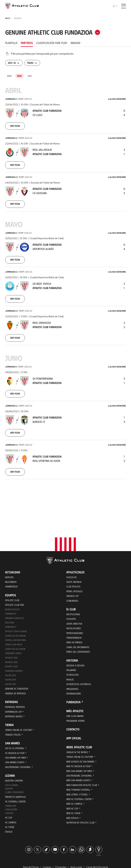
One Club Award (76, 694)
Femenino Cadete (14, 626)
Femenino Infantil (14, 645)
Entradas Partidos (17, 682)
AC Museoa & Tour (16, 731)
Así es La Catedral (16, 726)
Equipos (9, 769)
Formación (11, 788)
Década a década (77, 640)
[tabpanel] (65, 271)
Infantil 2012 (12, 631)
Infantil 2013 (12, 640)
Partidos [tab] (27, 43)
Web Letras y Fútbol (79, 777)
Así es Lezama (12, 765)
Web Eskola (73, 803)
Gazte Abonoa (75, 550)
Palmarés (72, 645)
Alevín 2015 (11, 658)
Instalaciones (75, 601)
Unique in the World (79, 731)
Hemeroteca (12, 556)
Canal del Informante (79, 621)
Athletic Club (13, 570)
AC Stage (10, 811)
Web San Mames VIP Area (81, 752)
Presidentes (73, 666)
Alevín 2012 (11, 649)
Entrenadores (75, 671)
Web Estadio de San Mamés (82, 741)
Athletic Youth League (17, 603)
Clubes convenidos (15, 773)
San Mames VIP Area (17, 736)
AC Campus (11, 805)
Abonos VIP (73, 566)
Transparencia (75, 611)
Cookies (47, 852)
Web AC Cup (73, 793)
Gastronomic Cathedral (20, 746)
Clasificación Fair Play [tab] (52, 43)
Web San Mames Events (80, 762)
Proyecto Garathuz (17, 778)
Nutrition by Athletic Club (82, 808)
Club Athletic (74, 556)
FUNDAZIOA (73, 680)
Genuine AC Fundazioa (18, 663)
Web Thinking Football (80, 772)
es (115, 6)
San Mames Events (16, 741)
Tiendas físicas (14, 712)
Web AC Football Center (81, 782)
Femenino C (11, 598)
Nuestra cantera (15, 761)
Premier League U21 (15, 589)
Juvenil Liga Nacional (17, 612)
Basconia (10, 594)
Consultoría (12, 792)
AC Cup (9, 800)
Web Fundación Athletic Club (84, 767)
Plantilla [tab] (11, 43)
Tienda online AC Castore (20, 707)
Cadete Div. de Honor (16, 621)
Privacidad (61, 852)
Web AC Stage (74, 798)
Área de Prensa (76, 616)
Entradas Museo (15, 693)
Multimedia (12, 550)
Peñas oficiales (76, 561)
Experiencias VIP (14, 688)
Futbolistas (74, 651)
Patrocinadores (76, 606)
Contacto (73, 708)
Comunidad (73, 571)
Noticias (10, 545)
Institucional (74, 585)
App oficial (74, 717)
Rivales (71, 656)
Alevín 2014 (11, 654)
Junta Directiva (75, 595)
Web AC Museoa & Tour (80, 746)
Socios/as (72, 545)
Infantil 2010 (12, 635)
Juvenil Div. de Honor (16, 608)
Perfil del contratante (80, 626)
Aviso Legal (76, 852)
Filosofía (72, 590)
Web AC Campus (75, 788)
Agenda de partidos (17, 668)
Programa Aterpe (77, 699)
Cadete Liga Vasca (15, 617)
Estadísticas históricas (80, 661)
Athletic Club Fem (16, 575)
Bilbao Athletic (13, 580)
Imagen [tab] (75, 43)
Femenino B (11, 584)
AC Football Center (17, 783)
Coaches (10, 795)
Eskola (9, 816)
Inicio (8, 18)
